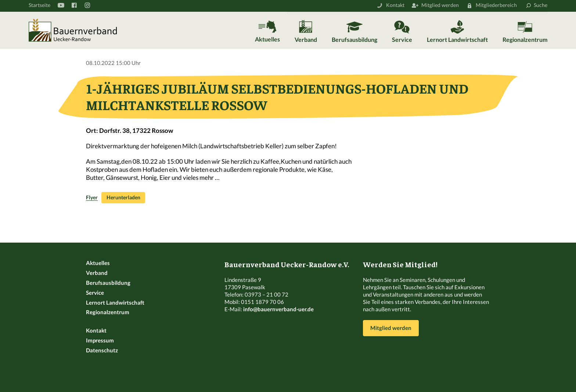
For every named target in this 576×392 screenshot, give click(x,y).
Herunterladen (123, 197)
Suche (541, 5)
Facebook (74, 5)
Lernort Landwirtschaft (457, 39)
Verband (306, 39)
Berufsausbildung (354, 39)
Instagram (87, 5)
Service (402, 39)
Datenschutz (102, 350)
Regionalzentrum (525, 39)
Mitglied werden (440, 5)
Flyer (92, 197)
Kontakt (395, 5)
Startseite (39, 5)
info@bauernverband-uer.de (278, 309)
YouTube (61, 5)
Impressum (100, 340)
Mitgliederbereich (496, 5)
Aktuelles (267, 39)
